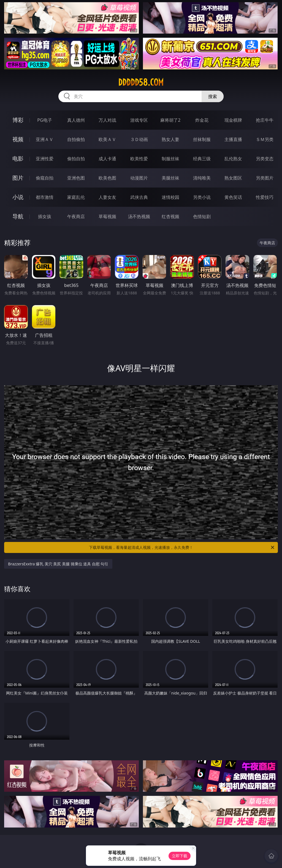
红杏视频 (170, 216)
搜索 (213, 96)
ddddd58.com (141, 82)
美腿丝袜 (170, 178)
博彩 (18, 120)
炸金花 (202, 120)
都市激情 (45, 197)
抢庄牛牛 (265, 120)
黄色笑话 (233, 197)
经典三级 (202, 159)
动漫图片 (139, 178)
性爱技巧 (265, 197)
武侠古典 (139, 197)
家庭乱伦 (76, 197)
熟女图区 (233, 178)
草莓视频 (107, 216)
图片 (18, 178)
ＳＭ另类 (265, 139)
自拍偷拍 (76, 139)
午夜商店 (76, 216)
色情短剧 (202, 216)
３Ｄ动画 (139, 139)
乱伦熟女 (233, 159)
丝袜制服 (202, 139)
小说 (18, 197)
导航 (18, 216)
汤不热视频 (139, 216)
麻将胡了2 (170, 120)
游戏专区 (139, 120)
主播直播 (233, 139)
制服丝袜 (170, 159)
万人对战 (107, 120)
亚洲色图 (76, 178)
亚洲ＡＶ (45, 139)
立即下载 (180, 856)
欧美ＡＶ (107, 139)
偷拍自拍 (76, 159)
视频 (18, 139)
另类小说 (202, 197)
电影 (18, 158)
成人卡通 (107, 159)
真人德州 (76, 120)
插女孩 (45, 216)
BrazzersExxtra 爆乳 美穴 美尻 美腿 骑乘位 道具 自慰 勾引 (58, 564)
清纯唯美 (202, 178)
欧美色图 (107, 178)
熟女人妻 (170, 139)
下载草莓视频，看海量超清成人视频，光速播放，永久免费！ (182, 547)
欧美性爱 (139, 159)
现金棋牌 (233, 120)
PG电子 (44, 120)
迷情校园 (170, 197)
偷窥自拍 (45, 178)
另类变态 (265, 159)
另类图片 (265, 178)
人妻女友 (107, 197)
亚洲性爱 (45, 159)
